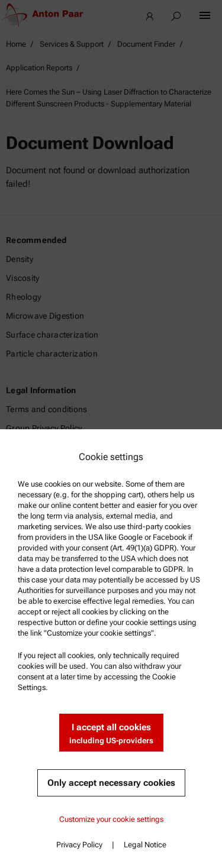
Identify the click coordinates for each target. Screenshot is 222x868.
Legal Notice (145, 845)
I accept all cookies (111, 734)
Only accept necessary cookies (111, 783)
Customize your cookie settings (111, 819)
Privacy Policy (79, 845)
